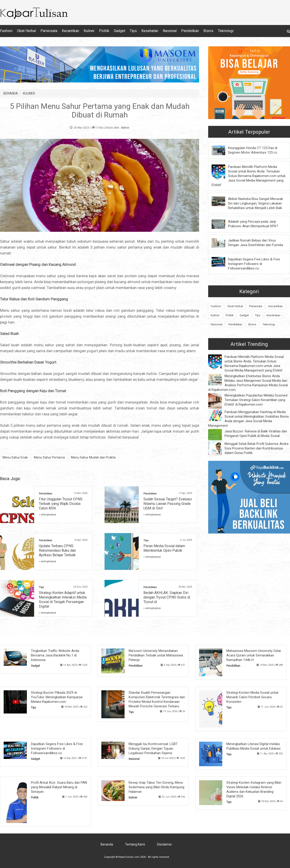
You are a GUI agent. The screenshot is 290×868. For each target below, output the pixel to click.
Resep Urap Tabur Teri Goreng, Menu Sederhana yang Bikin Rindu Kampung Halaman (156, 787)
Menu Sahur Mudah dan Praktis (93, 457)
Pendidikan (190, 31)
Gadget (120, 31)
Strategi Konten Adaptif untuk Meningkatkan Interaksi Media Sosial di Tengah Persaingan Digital (63, 600)
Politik (104, 31)
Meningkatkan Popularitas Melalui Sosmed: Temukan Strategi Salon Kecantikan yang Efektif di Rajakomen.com (256, 400)
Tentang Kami (135, 844)
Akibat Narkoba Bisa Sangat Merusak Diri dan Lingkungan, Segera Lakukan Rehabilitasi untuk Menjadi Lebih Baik (255, 203)
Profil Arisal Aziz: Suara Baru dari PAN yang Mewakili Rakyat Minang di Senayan (59, 787)
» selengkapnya (47, 515)
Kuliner (89, 31)
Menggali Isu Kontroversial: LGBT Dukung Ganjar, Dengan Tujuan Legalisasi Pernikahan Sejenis (153, 748)
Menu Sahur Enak (15, 457)
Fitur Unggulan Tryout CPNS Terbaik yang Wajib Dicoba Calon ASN (61, 504)
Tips (133, 31)
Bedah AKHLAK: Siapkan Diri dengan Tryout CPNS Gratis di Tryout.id (167, 597)
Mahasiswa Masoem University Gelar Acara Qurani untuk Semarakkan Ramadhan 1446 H (254, 655)
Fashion (6, 31)
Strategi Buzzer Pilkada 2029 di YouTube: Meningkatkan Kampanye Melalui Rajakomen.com (57, 697)
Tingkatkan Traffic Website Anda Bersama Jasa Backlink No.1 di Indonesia (55, 655)
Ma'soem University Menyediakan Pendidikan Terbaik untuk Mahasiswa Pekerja (156, 655)
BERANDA (11, 93)
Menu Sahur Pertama (49, 457)
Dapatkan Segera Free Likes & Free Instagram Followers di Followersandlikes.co (254, 264)
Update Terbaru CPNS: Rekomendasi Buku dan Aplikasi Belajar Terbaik (57, 550)
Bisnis (208, 31)
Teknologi (226, 31)
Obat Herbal (26, 31)
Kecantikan (70, 31)
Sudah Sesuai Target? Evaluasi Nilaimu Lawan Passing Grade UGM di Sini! (168, 504)
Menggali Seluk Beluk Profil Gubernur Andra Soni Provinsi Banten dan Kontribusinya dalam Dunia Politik (256, 448)
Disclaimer (165, 844)
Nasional (170, 31)
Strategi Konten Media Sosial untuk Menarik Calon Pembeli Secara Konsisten (252, 697)
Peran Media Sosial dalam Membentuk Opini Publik (164, 548)
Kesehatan (150, 31)
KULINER (29, 93)
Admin (125, 128)
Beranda (107, 844)
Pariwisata (49, 31)
